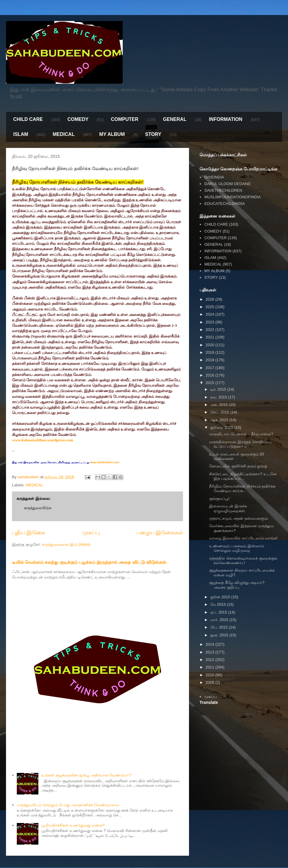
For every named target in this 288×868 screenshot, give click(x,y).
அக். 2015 (220, 405)
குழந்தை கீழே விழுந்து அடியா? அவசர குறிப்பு (237, 585)
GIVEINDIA (214, 177)
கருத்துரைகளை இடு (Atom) (66, 544)
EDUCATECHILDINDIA (225, 204)
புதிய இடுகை (29, 533)
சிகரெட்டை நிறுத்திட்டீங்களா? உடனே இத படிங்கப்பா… (243, 476)
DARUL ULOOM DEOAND (227, 184)
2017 (210, 368)
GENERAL (175, 119)
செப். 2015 (220, 412)
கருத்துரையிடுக (38, 508)
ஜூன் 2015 (221, 597)
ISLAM (21, 134)
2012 (210, 660)
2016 (210, 375)
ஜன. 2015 (220, 635)
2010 (210, 675)
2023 (210, 322)
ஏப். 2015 (219, 612)
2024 (210, 314)
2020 (210, 345)
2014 (210, 644)
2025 (210, 307)
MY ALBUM (112, 134)
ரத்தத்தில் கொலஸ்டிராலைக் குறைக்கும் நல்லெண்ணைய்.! (243, 561)
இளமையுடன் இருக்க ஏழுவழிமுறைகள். (228, 508)
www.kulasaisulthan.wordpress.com (43, 440)
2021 (210, 337)
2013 (210, 652)
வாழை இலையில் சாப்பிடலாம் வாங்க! (243, 538)
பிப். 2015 (220, 627)
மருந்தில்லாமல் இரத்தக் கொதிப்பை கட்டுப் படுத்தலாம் (241, 444)
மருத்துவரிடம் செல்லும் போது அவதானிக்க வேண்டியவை (68, 805)
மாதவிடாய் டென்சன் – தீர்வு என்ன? (241, 434)
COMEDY (78, 119)
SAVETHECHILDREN (223, 190)
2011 (210, 667)
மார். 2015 (220, 620)
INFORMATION (226, 119)
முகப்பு (91, 533)
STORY (153, 134)
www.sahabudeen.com (104, 462)
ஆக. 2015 (220, 420)
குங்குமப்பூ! (219, 499)
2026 (210, 299)
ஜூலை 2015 (222, 427)
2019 (210, 352)
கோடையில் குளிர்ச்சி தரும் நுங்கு (238, 466)
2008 (210, 682)
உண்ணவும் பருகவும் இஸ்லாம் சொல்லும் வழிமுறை (236, 548)
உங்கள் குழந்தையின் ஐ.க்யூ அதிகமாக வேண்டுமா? (86, 775)
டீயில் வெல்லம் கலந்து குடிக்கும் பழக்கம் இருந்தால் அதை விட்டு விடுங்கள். (90, 562)
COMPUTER (125, 119)
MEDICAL (64, 134)
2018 (210, 360)
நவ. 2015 (219, 397)
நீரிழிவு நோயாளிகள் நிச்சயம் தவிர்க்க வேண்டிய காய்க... (242, 489)
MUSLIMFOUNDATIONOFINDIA (232, 197)
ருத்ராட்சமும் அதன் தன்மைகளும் (238, 518)
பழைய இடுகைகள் (160, 533)
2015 (210, 383)
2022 (210, 330)
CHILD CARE (28, 119)
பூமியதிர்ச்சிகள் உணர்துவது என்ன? (73, 825)
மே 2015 (219, 604)
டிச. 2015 (219, 389)
